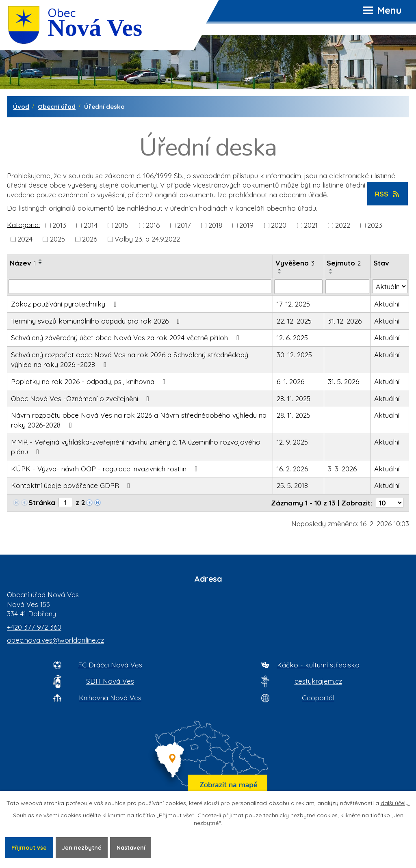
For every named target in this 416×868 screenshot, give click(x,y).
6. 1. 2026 (290, 381)
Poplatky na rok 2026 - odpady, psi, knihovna (90, 381)
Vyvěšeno (295, 263)
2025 (57, 239)
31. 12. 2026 (345, 321)
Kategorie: (23, 224)
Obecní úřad (57, 107)
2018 (215, 225)
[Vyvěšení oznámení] (298, 287)
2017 (184, 225)
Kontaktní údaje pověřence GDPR (72, 485)
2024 (25, 239)
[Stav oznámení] (390, 286)
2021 (311, 225)
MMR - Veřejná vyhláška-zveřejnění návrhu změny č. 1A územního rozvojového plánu (136, 447)
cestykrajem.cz (318, 681)
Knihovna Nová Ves (110, 698)
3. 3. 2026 (342, 469)
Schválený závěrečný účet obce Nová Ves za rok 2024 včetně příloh (127, 338)
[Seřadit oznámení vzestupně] (41, 260)
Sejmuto (344, 263)
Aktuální (387, 304)
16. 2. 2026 (292, 469)
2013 (59, 225)
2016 (153, 225)
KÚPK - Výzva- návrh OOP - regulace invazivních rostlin (106, 469)
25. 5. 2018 (292, 485)
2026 (90, 239)
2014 (91, 225)
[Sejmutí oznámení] (347, 287)
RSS (388, 194)
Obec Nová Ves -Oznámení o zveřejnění (82, 398)
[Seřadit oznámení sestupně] (41, 263)
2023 (375, 225)
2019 (246, 225)
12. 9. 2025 (292, 442)
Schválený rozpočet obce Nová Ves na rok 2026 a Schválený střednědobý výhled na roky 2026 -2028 (130, 360)
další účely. (395, 803)
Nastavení (131, 847)
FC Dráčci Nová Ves (110, 665)
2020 (279, 225)
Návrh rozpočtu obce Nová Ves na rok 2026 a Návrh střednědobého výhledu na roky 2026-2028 (139, 420)
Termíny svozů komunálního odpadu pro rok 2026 (97, 321)
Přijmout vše (29, 847)
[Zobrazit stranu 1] (65, 502)
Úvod (21, 107)
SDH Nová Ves (110, 681)
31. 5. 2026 (343, 381)
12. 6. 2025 (292, 338)
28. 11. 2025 (294, 398)
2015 (121, 225)
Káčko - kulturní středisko (318, 665)
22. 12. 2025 (294, 321)
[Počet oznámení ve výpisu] (390, 503)
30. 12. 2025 (294, 355)
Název (23, 263)
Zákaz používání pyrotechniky (65, 304)
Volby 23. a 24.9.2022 (147, 239)
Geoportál (318, 698)
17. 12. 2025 (293, 304)
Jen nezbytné (82, 847)
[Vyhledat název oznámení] (140, 287)
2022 (343, 225)
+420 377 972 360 (34, 627)
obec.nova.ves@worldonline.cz (55, 640)
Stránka (42, 502)
